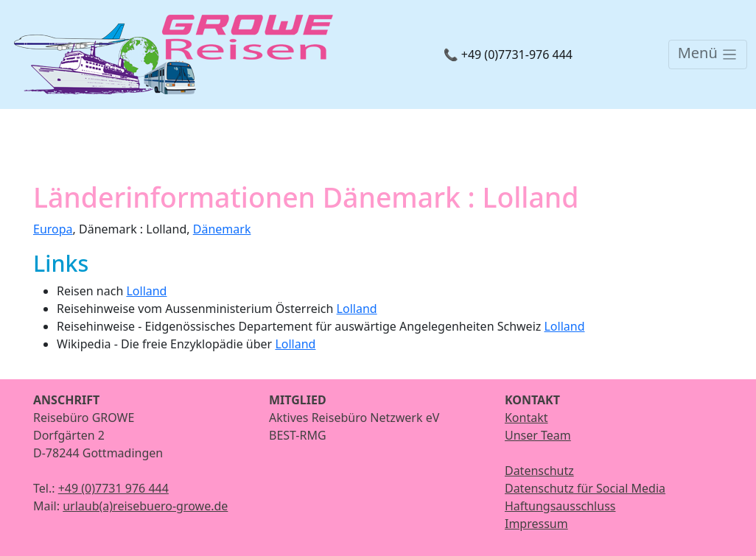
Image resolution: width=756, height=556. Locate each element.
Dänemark (222, 229)
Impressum (536, 524)
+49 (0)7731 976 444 (113, 488)
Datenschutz (539, 471)
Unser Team (538, 435)
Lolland (146, 291)
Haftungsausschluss (560, 506)
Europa (53, 229)
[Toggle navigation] (708, 54)
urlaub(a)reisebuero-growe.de (145, 506)
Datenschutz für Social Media (585, 488)
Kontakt (526, 418)
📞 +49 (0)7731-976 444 (508, 54)
